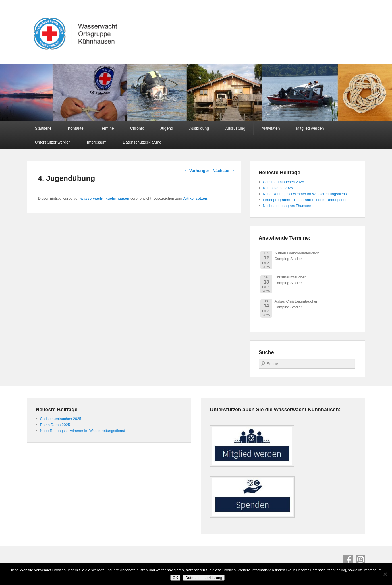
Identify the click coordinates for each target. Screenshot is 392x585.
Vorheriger (197, 171)
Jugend (167, 128)
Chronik (137, 128)
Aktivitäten (271, 128)
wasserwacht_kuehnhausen (105, 198)
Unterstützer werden (53, 142)
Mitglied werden (310, 128)
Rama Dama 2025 (278, 188)
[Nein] (385, 574)
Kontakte (76, 128)
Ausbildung (199, 128)
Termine (107, 128)
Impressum (97, 142)
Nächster (224, 171)
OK (175, 578)
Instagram (360, 559)
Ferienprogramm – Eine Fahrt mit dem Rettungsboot (306, 200)
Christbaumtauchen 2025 (284, 182)
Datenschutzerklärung (142, 142)
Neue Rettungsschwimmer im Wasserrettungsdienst (305, 194)
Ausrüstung (235, 128)
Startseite (43, 128)
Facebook (348, 559)
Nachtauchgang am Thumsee (287, 206)
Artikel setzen (195, 198)
